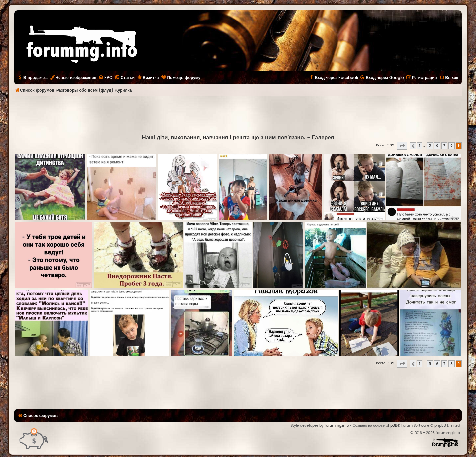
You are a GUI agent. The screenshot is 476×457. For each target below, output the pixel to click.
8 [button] (451, 146)
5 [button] (430, 146)
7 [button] (444, 146)
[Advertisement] (238, 114)
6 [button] (437, 146)
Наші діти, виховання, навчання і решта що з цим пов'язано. (224, 138)
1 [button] (420, 146)
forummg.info (337, 425)
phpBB (392, 425)
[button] (402, 146)
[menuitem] (105, 78)
